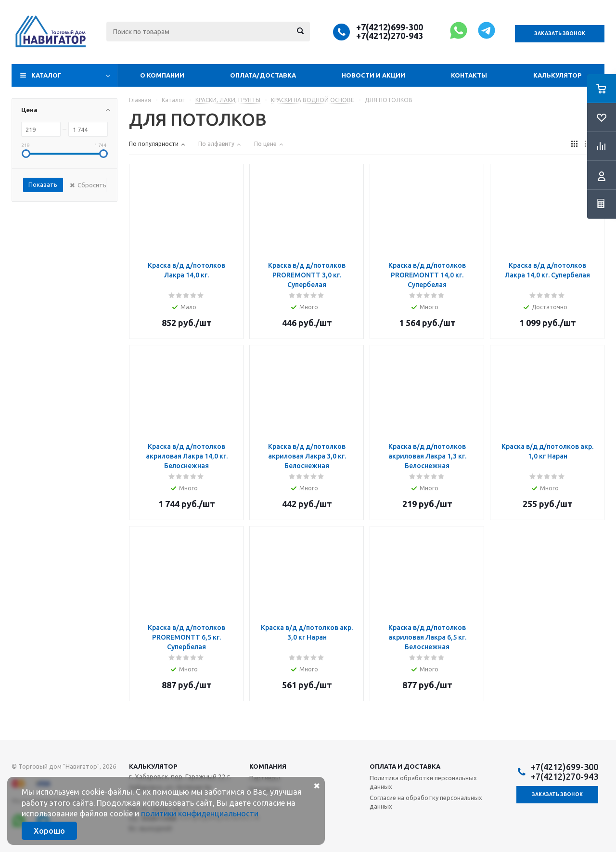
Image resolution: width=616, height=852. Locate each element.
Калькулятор (557, 75)
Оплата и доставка (405, 766)
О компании (162, 75)
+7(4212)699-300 (390, 27)
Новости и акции (373, 75)
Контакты (469, 75)
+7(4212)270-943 (390, 36)
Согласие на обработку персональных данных (426, 802)
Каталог (46, 75)
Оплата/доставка (263, 75)
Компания (268, 766)
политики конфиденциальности (200, 813)
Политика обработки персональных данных (423, 782)
